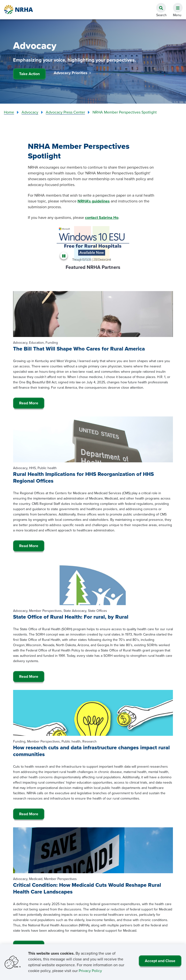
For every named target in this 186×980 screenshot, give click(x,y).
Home (9, 112)
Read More (29, 403)
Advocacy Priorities (72, 73)
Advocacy (30, 112)
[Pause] (64, 256)
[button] (176, 5)
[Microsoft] (93, 243)
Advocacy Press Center (65, 112)
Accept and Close (160, 961)
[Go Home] (19, 10)
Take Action (29, 74)
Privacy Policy (90, 971)
